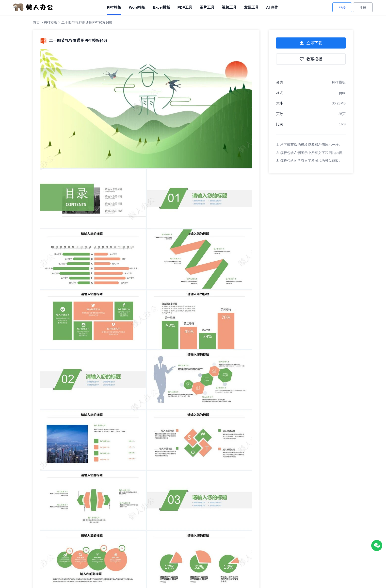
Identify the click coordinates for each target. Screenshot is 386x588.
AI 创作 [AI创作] (272, 7)
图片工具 (207, 7)
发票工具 (251, 7)
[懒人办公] (33, 7)
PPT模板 (114, 7)
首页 (36, 22)
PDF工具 (185, 7)
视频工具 (229, 7)
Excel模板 (161, 7)
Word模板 (137, 7)
